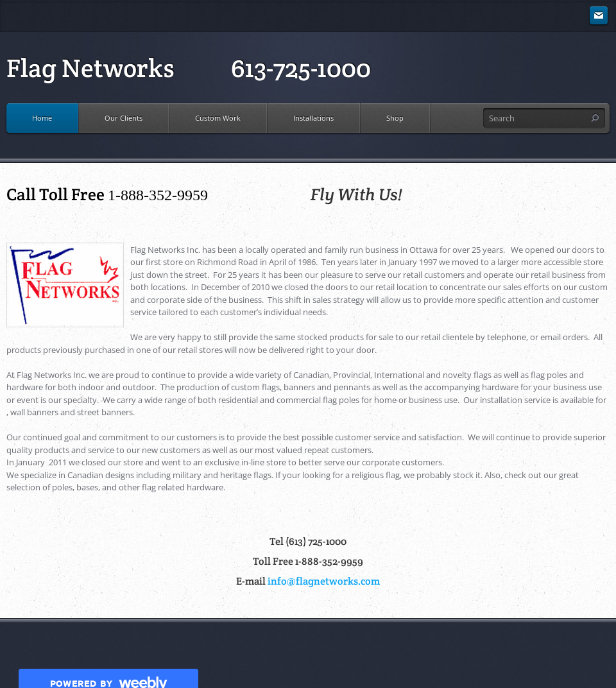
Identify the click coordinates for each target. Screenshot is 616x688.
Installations (313, 118)
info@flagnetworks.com (324, 581)
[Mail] (599, 16)
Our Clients (124, 118)
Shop (395, 118)
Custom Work (218, 118)
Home (42, 118)
